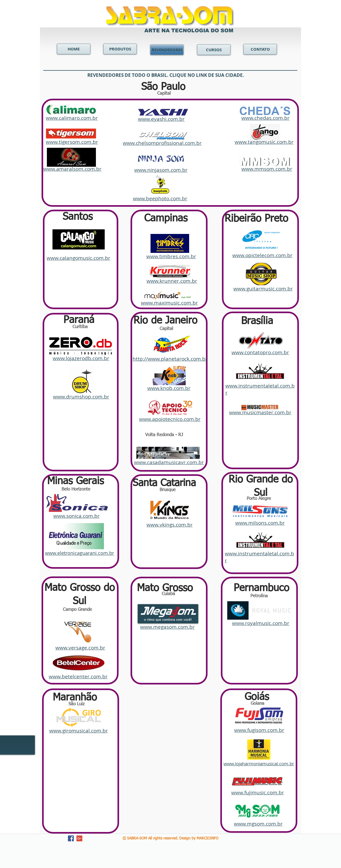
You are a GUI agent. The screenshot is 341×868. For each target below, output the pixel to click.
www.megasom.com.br (167, 627)
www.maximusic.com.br (169, 303)
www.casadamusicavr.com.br (169, 462)
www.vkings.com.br (170, 525)
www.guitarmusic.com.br (263, 289)
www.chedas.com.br (265, 118)
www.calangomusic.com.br (78, 258)
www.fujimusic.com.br (258, 793)
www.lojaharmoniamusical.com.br (259, 764)
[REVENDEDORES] (167, 50)
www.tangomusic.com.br (264, 142)
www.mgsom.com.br (258, 824)
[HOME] (74, 49)
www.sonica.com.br (76, 516)
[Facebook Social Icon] (71, 838)
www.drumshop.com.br (81, 397)
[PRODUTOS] (120, 49)
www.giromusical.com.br (79, 731)
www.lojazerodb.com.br (81, 358)
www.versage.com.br (80, 648)
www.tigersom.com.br (72, 142)
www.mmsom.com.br (267, 169)
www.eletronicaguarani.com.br (80, 553)
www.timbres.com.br (171, 256)
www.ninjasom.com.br (161, 170)
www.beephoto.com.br (160, 198)
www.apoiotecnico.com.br (170, 419)
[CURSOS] (214, 50)
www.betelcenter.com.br (78, 676)
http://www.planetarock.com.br (170, 359)
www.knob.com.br (169, 388)
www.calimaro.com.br (72, 118)
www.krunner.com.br (172, 281)
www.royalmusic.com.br (261, 623)
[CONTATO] (260, 49)
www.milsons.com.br (260, 523)
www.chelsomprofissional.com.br (162, 143)
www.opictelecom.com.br (262, 255)
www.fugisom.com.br (259, 730)
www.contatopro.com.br (260, 352)
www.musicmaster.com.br (260, 412)
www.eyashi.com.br (161, 119)
